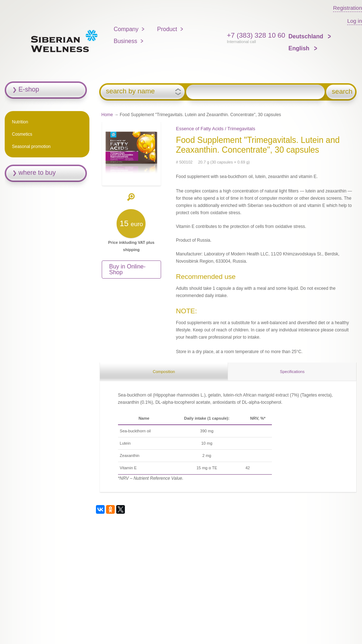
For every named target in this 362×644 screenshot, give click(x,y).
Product (167, 29)
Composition (164, 372)
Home (107, 115)
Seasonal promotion (31, 147)
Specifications (292, 372)
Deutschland (307, 36)
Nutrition (20, 122)
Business (125, 41)
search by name (130, 91)
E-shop (29, 89)
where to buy (37, 173)
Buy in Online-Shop (128, 269)
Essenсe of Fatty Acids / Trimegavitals (216, 129)
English (300, 48)
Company (126, 29)
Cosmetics (22, 134)
